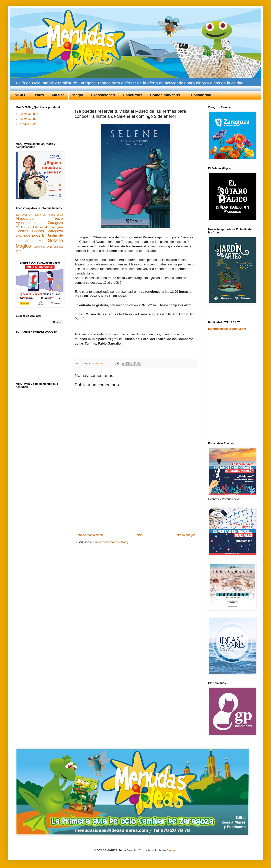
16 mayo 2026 (29, 119)
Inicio (139, 535)
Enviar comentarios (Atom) (111, 542)
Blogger (171, 850)
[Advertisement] (136, 502)
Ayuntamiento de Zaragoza (39, 223)
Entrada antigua (185, 535)
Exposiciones (103, 95)
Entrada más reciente (90, 535)
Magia (78, 95)
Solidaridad (201, 95)
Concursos (133, 95)
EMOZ (36, 236)
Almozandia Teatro (39, 219)
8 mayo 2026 (28, 124)
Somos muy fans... (167, 95)
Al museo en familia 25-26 (46, 215)
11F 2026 (22, 215)
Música (58, 95)
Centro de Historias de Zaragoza (39, 227)
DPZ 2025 (23, 236)
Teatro (38, 95)
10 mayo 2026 (29, 114)
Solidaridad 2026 (43, 247)
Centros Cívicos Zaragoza (39, 231)
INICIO (19, 95)
